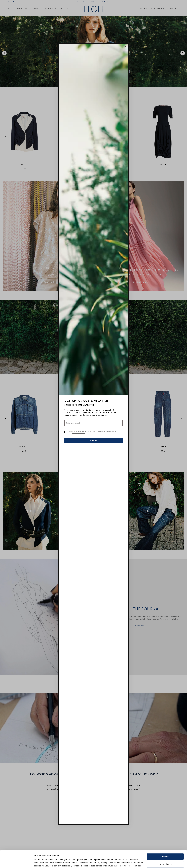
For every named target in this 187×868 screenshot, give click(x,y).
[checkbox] (66, 432)
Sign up (94, 440)
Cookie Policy (130, 856)
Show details (40, 863)
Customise (165, 851)
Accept (165, 843)
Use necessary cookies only (165, 859)
